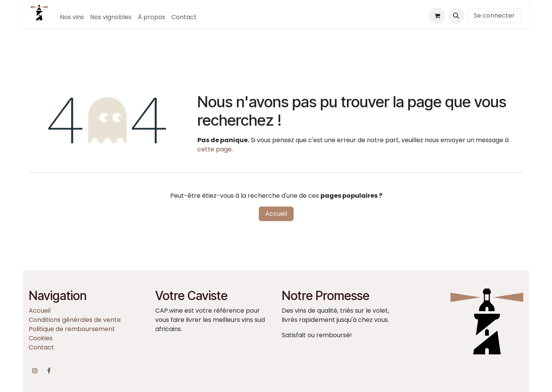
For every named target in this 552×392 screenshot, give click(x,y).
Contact (41, 347)
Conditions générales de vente (75, 320)
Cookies (41, 338)
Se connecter (494, 16)
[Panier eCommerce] (437, 16)
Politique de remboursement (72, 329)
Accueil (276, 214)
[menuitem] (72, 17)
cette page (214, 149)
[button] (456, 16)
